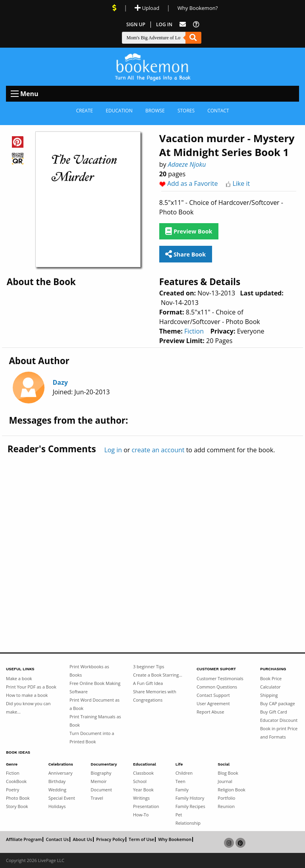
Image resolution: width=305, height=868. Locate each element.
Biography (101, 773)
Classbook (143, 773)
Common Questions (217, 687)
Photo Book (18, 798)
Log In (164, 24)
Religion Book (232, 790)
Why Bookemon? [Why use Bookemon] (198, 8)
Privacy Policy (110, 839)
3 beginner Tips (149, 666)
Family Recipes (190, 806)
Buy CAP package (278, 703)
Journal (225, 781)
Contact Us (57, 839)
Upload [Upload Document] (147, 8)
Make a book (19, 678)
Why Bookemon (175, 839)
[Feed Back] (183, 24)
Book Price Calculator (271, 683)
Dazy (60, 382)
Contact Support (213, 695)
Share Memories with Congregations (155, 696)
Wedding (57, 790)
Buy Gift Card (274, 712)
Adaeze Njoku (187, 164)
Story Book (17, 806)
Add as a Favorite (193, 183)
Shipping (269, 695)
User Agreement (213, 703)
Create (84, 111)
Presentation (146, 806)
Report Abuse (210, 712)
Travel (97, 798)
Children (184, 773)
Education (119, 111)
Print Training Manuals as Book (95, 721)
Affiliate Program (24, 839)
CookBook (16, 781)
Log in (113, 450)
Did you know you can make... (28, 708)
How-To (141, 815)
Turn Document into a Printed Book (92, 737)
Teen (180, 781)
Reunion (226, 806)
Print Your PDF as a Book (31, 687)
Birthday (57, 781)
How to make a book (27, 695)
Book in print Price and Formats (279, 733)
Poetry (13, 790)
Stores (186, 111)
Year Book (143, 790)
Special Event (62, 798)
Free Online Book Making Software (95, 687)
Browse (155, 111)
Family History (190, 798)
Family (182, 790)
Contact (218, 111)
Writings (141, 798)
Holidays (57, 806)
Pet (179, 815)
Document (101, 790)
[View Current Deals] (114, 8)
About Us (82, 839)
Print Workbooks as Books (89, 671)
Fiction (194, 331)
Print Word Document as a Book (95, 704)
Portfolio (226, 798)
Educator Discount (279, 720)
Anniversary (61, 773)
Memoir (98, 781)
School (140, 781)
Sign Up (136, 24)
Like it (241, 183)
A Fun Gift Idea (148, 683)
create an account (158, 450)
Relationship (188, 823)
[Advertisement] (152, 536)
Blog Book (228, 773)
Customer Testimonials (220, 678)
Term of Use (141, 839)
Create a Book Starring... (158, 675)
